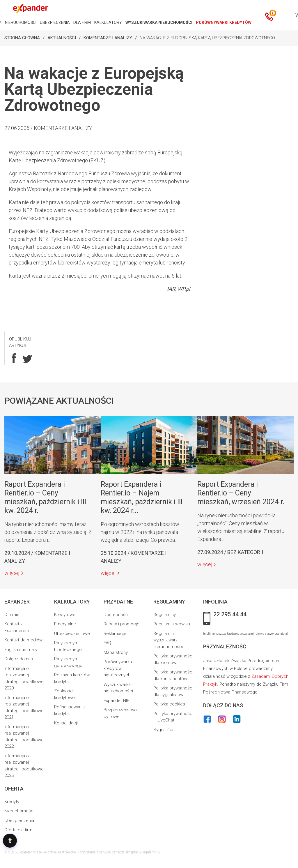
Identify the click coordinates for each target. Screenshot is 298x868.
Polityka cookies (169, 704)
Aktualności (62, 38)
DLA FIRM (82, 22)
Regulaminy (165, 615)
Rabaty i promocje (121, 624)
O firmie (12, 615)
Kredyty (12, 802)
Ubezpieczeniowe (72, 634)
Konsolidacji (66, 723)
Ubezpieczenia (19, 821)
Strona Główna (22, 38)
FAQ (107, 643)
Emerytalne (65, 624)
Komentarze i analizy (108, 38)
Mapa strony (116, 652)
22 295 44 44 (230, 615)
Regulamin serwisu (172, 624)
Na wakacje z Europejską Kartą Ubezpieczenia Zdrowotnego (207, 38)
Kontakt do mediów (23, 640)
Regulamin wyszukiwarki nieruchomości (168, 640)
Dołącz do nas (19, 659)
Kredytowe (65, 615)
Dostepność (116, 615)
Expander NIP (117, 701)
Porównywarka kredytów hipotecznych (118, 668)
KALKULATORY (108, 22)
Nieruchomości (19, 811)
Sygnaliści (163, 730)
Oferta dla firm (18, 830)
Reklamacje (115, 634)
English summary (21, 650)
